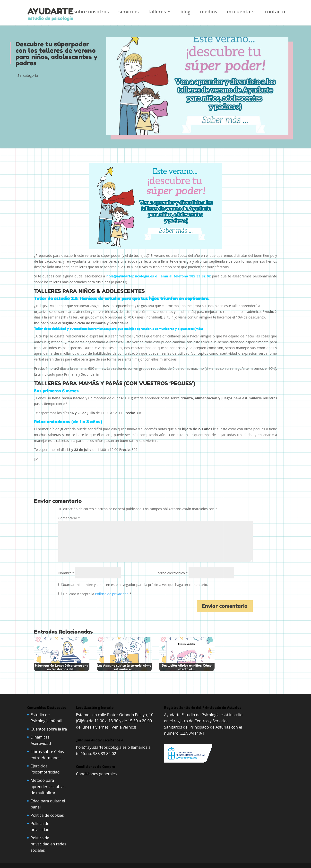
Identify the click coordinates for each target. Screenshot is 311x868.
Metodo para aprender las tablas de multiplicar (48, 786)
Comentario (69, 518)
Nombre (66, 573)
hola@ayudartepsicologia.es (101, 747)
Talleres (157, 12)
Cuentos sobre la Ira (49, 729)
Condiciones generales (97, 774)
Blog (185, 12)
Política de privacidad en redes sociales (48, 844)
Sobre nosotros (91, 12)
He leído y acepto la (95, 594)
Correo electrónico (172, 573)
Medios (209, 12)
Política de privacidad (112, 594)
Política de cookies (47, 815)
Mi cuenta (238, 12)
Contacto (275, 12)
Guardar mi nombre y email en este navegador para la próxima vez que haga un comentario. (135, 585)
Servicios (129, 12)
